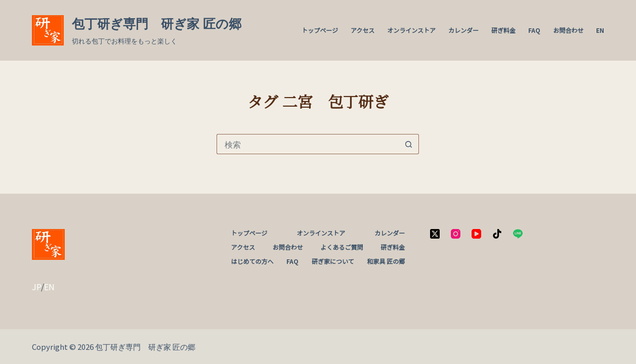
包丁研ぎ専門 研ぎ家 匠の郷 (157, 24)
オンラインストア (411, 30)
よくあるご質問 (342, 247)
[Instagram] (456, 234)
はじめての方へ (252, 261)
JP (36, 287)
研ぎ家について (333, 261)
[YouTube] (476, 234)
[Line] (518, 234)
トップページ (320, 30)
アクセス (363, 30)
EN (600, 30)
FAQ (534, 30)
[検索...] (308, 144)
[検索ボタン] (409, 144)
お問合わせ (568, 30)
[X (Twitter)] (435, 234)
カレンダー (463, 30)
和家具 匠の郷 (386, 261)
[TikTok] (497, 234)
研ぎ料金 (503, 30)
